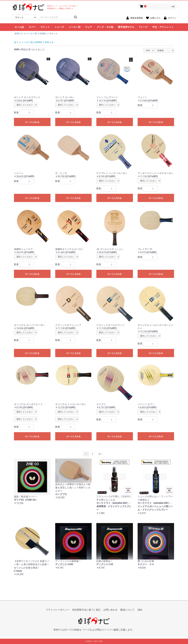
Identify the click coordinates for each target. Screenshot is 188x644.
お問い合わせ (110, 610)
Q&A (140, 610)
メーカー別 (74, 27)
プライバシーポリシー (58, 610)
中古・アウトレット (163, 27)
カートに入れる (32, 122)
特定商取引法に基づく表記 (86, 610)
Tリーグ (143, 27)
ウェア (89, 27)
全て (16, 42)
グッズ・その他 (105, 27)
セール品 (19, 27)
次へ (100, 454)
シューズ (59, 27)
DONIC (39, 42)
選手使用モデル (126, 27)
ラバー (32, 27)
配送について (127, 610)
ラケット (45, 27)
